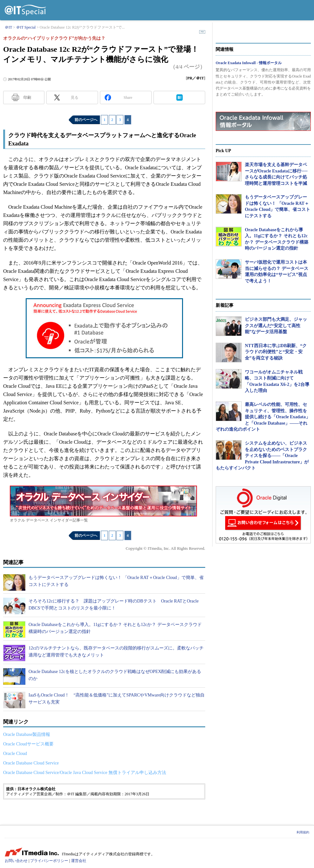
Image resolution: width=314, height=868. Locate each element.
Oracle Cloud (15, 754)
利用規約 (303, 832)
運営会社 (79, 861)
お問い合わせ (16, 861)
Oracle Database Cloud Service (31, 763)
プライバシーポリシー (49, 861)
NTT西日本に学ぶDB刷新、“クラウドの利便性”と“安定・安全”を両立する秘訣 (276, 352)
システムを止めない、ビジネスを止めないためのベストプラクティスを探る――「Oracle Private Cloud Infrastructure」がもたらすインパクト (262, 456)
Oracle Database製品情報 (27, 734)
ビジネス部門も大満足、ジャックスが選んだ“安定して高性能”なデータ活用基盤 (276, 326)
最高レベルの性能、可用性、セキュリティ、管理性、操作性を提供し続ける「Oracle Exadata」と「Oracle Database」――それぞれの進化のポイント (263, 417)
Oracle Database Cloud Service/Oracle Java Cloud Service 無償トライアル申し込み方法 (85, 773)
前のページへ (86, 120)
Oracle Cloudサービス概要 (28, 744)
